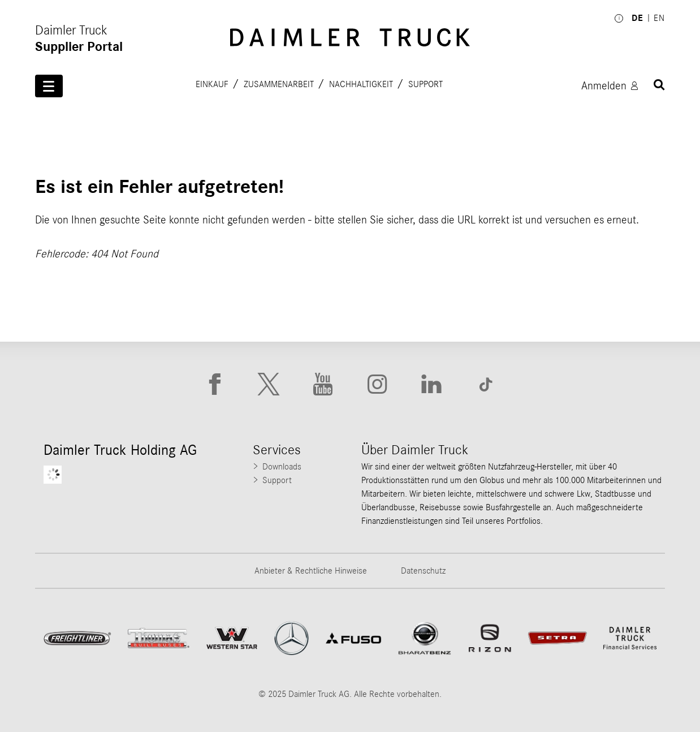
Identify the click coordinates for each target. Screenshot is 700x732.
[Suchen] (659, 85)
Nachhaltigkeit (361, 84)
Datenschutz (423, 571)
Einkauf (212, 84)
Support (425, 84)
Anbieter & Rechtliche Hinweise (311, 571)
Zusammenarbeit (279, 84)
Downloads (282, 467)
